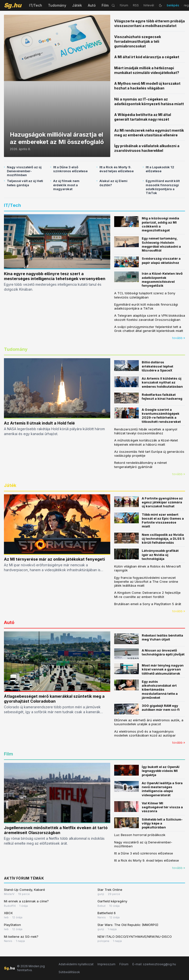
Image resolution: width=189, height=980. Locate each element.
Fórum (124, 964)
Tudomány (57, 5)
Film (105, 5)
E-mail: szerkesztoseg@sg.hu (154, 964)
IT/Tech (36, 5)
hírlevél (149, 5)
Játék (77, 5)
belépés (173, 5)
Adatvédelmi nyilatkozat (76, 964)
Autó (92, 5)
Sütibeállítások (69, 972)
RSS (136, 5)
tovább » (179, 338)
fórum (124, 5)
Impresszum (106, 964)
